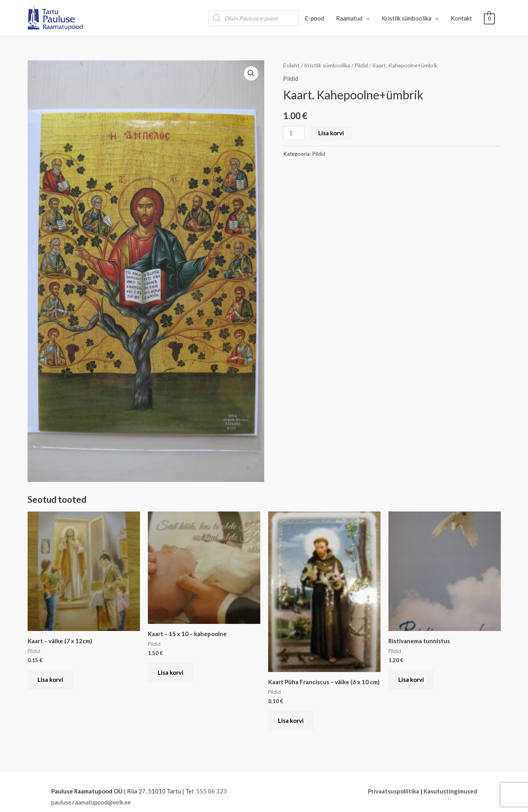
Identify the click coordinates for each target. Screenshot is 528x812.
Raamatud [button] (349, 18)
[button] (251, 73)
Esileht (291, 65)
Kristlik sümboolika (327, 65)
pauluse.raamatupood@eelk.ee (91, 802)
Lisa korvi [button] (50, 679)
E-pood (314, 18)
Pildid (361, 65)
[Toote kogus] (294, 133)
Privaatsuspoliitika (394, 791)
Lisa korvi (331, 133)
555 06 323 (211, 791)
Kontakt (461, 18)
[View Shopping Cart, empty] (489, 18)
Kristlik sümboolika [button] (407, 18)
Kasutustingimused (450, 791)
